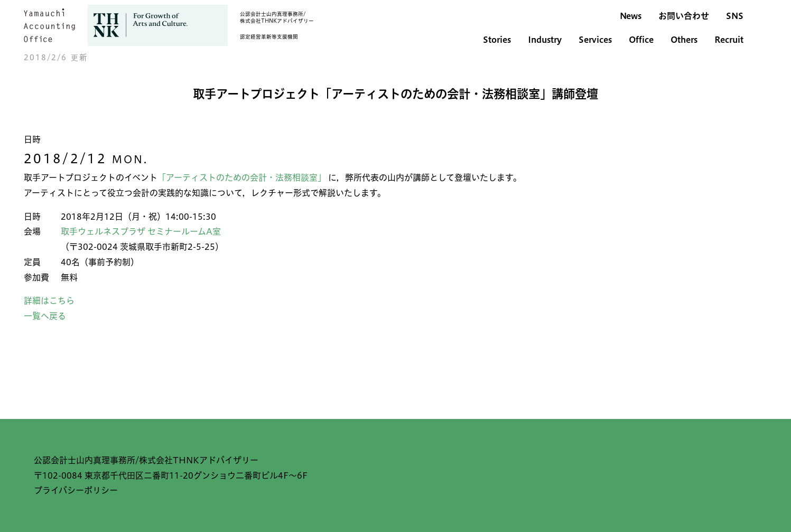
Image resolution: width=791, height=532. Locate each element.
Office (641, 40)
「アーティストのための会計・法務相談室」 (243, 178)
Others (684, 40)
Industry (545, 40)
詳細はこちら (49, 301)
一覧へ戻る (45, 316)
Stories (497, 40)
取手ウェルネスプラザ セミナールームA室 (141, 231)
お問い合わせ (684, 16)
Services (595, 40)
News (631, 16)
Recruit (729, 40)
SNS (735, 16)
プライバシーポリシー (76, 490)
